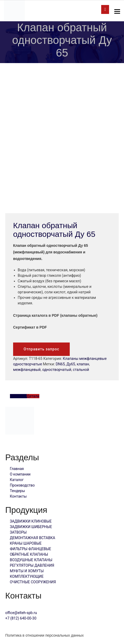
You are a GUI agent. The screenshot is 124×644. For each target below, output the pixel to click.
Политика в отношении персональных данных (44, 635)
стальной (81, 370)
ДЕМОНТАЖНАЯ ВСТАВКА (33, 538)
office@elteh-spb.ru (21, 613)
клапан (83, 364)
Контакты (18, 496)
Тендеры (18, 491)
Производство (22, 485)
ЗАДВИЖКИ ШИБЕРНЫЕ (31, 527)
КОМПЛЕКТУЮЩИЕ (27, 576)
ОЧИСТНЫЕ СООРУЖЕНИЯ (33, 582)
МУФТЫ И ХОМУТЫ (27, 571)
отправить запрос (105, 9)
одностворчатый (57, 370)
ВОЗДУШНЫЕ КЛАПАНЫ (31, 560)
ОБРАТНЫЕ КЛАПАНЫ (29, 554)
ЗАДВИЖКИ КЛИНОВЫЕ (31, 521)
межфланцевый (27, 370)
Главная (17, 469)
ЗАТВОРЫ (18, 532)
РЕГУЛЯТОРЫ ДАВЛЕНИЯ (32, 565)
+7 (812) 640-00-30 (21, 618)
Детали (33, 396)
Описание (18, 396)
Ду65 (71, 364)
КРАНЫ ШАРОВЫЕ (26, 543)
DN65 (60, 364)
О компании (20, 474)
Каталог (17, 480)
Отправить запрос (41, 349)
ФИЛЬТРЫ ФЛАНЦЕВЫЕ (31, 549)
